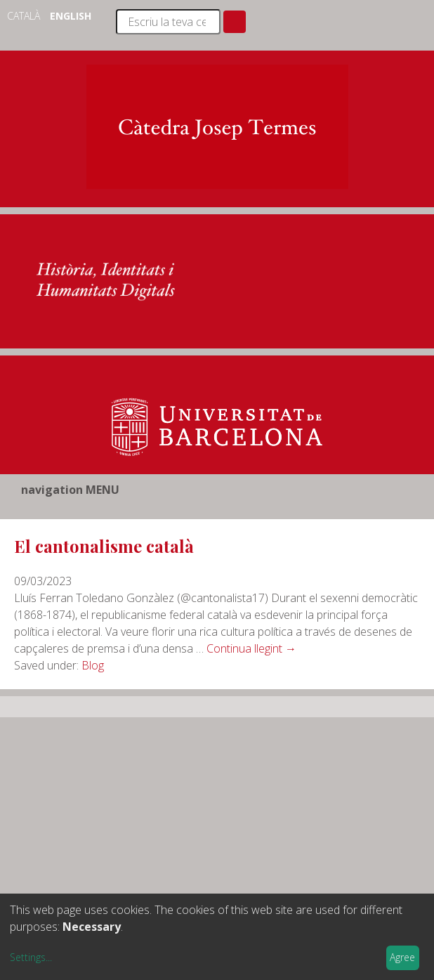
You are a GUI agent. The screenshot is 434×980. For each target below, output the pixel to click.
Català (25, 16)
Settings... (31, 957)
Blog (93, 665)
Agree (402, 957)
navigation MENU (70, 490)
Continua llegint (251, 648)
